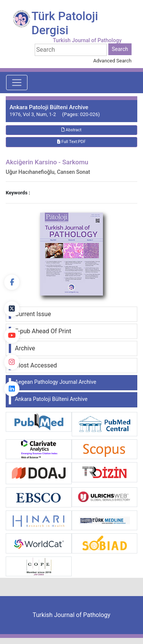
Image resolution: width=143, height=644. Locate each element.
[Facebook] (12, 282)
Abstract (71, 130)
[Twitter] (12, 309)
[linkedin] (12, 389)
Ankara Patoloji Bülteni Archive (51, 399)
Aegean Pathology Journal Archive (55, 382)
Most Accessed (36, 365)
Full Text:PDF (71, 142)
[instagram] (12, 362)
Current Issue (33, 314)
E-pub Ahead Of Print (43, 331)
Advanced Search (112, 61)
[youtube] (12, 336)
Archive (25, 348)
